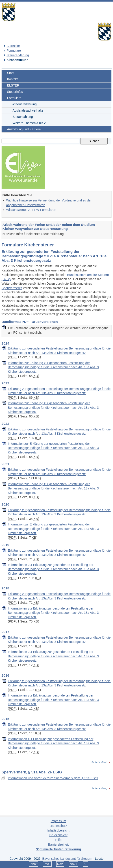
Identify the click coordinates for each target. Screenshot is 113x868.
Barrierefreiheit (58, 845)
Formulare (14, 51)
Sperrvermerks (12, 288)
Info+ (47, 864)
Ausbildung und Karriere (24, 129)
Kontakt (12, 79)
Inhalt (34, 864)
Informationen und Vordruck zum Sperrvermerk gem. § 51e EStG (53, 778)
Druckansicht (58, 835)
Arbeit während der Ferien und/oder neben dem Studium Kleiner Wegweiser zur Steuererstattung (49, 227)
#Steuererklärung (25, 104)
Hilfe (58, 840)
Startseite (13, 46)
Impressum (58, 821)
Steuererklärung (18, 55)
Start (11, 73)
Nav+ (73, 864)
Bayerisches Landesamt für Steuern (67, 859)
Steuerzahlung (23, 117)
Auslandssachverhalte (28, 110)
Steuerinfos (15, 92)
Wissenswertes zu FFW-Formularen (31, 210)
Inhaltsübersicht (58, 830)
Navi (60, 864)
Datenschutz (58, 826)
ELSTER (13, 85)
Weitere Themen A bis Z (29, 123)
